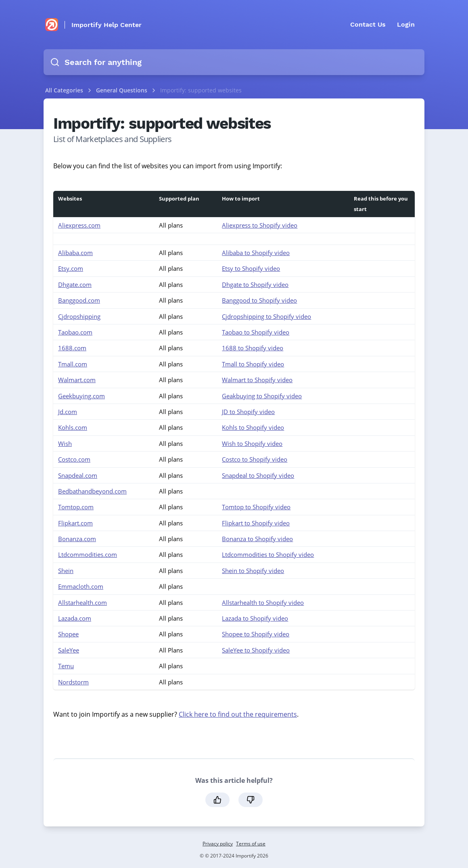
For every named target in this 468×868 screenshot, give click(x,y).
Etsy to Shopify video (251, 268)
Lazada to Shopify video (255, 618)
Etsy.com (71, 268)
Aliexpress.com (79, 225)
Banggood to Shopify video (259, 300)
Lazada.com (75, 618)
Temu (66, 666)
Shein (66, 571)
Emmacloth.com (81, 586)
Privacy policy (218, 844)
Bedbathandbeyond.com (92, 491)
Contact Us (368, 24)
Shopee (68, 634)
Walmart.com (77, 380)
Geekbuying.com (81, 396)
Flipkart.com (75, 523)
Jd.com (68, 412)
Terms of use (251, 844)
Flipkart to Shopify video (256, 523)
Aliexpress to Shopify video (260, 225)
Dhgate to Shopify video (255, 284)
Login (406, 24)
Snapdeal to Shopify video (258, 475)
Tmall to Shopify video (253, 364)
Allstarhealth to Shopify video (263, 602)
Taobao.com (75, 332)
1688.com (72, 348)
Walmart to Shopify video (257, 380)
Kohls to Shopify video (253, 427)
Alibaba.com (75, 253)
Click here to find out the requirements (238, 714)
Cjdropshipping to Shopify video (266, 316)
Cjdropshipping (79, 316)
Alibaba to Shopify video (256, 253)
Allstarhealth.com (83, 602)
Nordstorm (73, 682)
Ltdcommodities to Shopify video (268, 554)
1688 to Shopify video (253, 348)
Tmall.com (73, 364)
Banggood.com (79, 300)
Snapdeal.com (78, 475)
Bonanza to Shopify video (257, 539)
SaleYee (69, 650)
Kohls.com (73, 427)
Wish (65, 443)
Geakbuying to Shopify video (262, 396)
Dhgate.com (75, 284)
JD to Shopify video (248, 412)
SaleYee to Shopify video (256, 650)
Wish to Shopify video (252, 443)
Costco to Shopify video (255, 459)
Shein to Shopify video (253, 571)
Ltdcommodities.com (88, 554)
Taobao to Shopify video (256, 332)
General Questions (122, 90)
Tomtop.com (76, 507)
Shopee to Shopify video (256, 634)
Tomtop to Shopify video (256, 507)
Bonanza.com (77, 539)
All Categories (64, 90)
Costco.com (74, 459)
